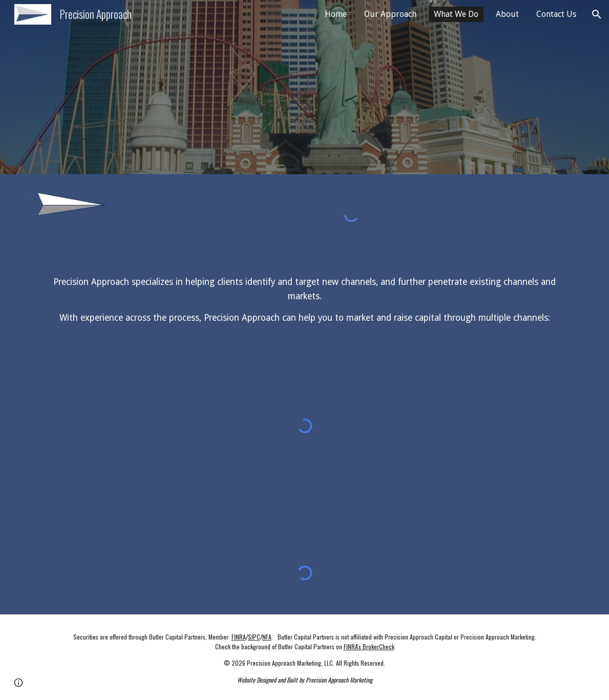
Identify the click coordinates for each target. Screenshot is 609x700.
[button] (597, 14)
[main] (305, 300)
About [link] (507, 14)
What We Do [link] (456, 14)
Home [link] (336, 14)
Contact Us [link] (556, 14)
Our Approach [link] (390, 14)
